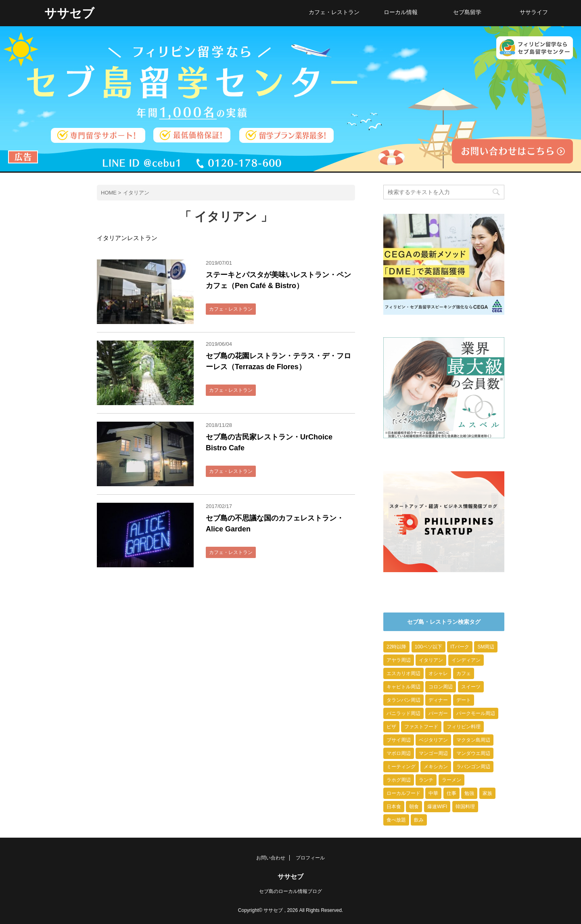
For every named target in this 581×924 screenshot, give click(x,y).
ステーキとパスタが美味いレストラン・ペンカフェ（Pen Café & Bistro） (278, 280)
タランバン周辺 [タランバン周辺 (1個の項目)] (403, 700)
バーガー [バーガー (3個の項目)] (438, 713)
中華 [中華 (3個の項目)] (433, 793)
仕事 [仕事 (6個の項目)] (451, 793)
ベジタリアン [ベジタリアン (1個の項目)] (433, 740)
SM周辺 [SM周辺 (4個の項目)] (486, 647)
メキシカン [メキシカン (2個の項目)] (436, 767)
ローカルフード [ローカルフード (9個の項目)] (403, 793)
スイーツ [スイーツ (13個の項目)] (471, 687)
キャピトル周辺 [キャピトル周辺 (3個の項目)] (403, 687)
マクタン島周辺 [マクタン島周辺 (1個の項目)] (473, 740)
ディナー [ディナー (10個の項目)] (438, 700)
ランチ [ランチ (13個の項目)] (426, 780)
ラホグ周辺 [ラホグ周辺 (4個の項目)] (399, 780)
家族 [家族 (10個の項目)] (487, 793)
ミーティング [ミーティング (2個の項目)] (401, 767)
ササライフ (534, 12)
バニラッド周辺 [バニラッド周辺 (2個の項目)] (403, 713)
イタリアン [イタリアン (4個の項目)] (431, 660)
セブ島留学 (467, 12)
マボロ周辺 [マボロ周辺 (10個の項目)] (399, 753)
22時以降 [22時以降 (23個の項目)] (396, 647)
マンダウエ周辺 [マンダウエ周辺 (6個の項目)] (473, 753)
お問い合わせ (271, 858)
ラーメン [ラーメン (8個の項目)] (451, 780)
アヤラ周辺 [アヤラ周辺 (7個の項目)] (399, 660)
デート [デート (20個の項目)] (464, 700)
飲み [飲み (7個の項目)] (419, 820)
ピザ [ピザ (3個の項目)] (391, 727)
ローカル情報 (401, 12)
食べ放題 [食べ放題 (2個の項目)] (396, 820)
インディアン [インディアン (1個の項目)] (466, 660)
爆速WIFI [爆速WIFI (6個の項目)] (437, 807)
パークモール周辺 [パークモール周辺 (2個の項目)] (476, 713)
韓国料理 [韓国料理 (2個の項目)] (465, 807)
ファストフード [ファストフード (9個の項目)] (421, 727)
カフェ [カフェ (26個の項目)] (464, 673)
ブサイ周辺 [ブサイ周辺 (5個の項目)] (399, 740)
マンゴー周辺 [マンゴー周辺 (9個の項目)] (433, 753)
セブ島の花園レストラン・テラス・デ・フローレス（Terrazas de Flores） (278, 361)
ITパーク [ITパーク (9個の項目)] (460, 647)
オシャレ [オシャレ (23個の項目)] (438, 673)
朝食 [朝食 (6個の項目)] (414, 807)
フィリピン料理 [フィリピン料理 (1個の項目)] (464, 727)
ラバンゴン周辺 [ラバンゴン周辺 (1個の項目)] (473, 767)
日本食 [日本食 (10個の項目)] (394, 807)
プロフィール (310, 858)
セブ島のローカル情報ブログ (290, 891)
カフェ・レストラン (334, 12)
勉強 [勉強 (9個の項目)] (469, 793)
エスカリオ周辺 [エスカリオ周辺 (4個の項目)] (403, 673)
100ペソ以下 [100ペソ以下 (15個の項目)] (428, 647)
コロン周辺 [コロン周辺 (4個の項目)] (441, 687)
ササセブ (69, 13)
